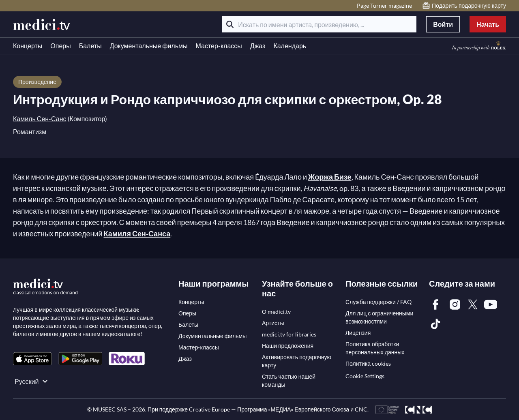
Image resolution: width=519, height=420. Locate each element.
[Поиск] (230, 24)
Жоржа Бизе (330, 177)
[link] (32, 359)
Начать (488, 24)
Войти (443, 24)
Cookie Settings (365, 376)
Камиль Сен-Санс (40, 119)
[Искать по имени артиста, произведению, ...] (319, 24)
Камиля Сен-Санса (137, 234)
